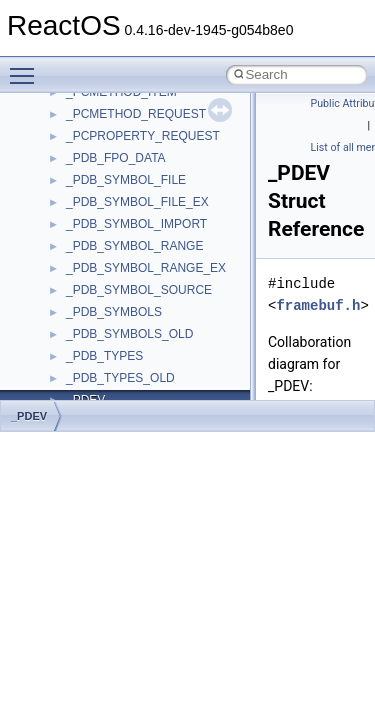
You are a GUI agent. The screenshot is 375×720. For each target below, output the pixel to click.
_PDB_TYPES (104, 356)
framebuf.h (318, 305)
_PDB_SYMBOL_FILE (126, 180)
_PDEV (29, 416)
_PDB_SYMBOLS (114, 312)
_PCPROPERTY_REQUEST (143, 136)
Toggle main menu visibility (27, 67)
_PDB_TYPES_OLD (120, 378)
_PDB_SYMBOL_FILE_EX (137, 202)
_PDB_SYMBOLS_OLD (129, 334)
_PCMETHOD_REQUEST (136, 114)
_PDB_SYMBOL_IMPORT (136, 224)
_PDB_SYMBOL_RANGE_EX (146, 268)
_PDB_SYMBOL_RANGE (134, 246)
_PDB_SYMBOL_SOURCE (139, 290)
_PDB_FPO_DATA (116, 158)
